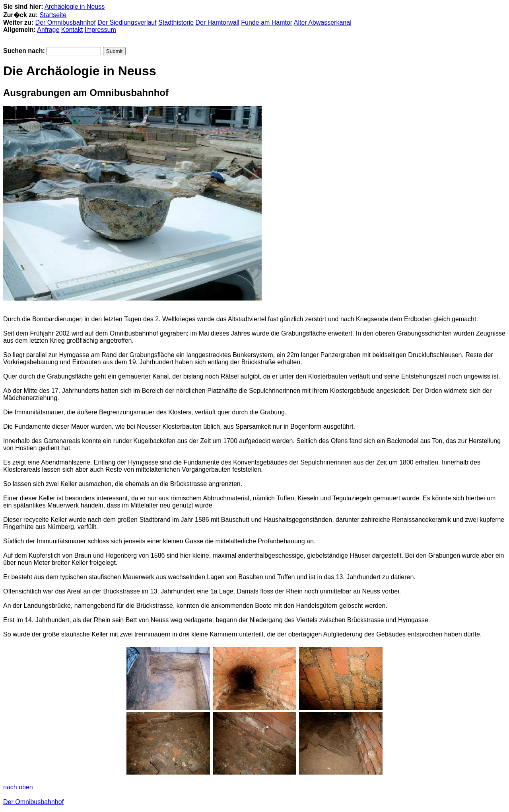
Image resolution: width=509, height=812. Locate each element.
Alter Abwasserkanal (323, 22)
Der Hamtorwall (218, 22)
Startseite (53, 15)
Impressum (100, 30)
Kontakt (72, 30)
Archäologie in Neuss (75, 7)
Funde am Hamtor (267, 22)
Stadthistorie (176, 22)
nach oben (18, 787)
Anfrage (48, 30)
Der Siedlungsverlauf (127, 22)
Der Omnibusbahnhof (66, 22)
